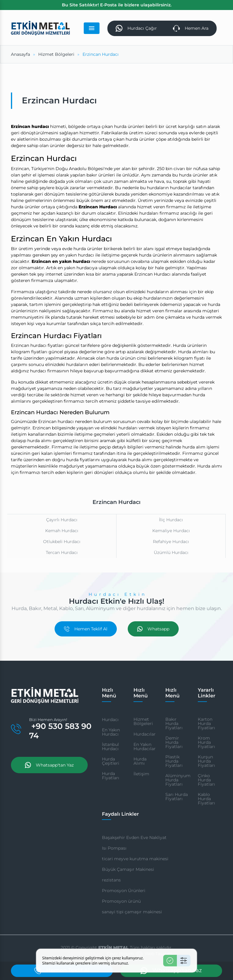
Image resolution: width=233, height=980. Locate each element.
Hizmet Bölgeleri (143, 721)
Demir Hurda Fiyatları (174, 742)
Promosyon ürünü (121, 901)
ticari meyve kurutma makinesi (135, 859)
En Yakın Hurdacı (111, 732)
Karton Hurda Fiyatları (206, 723)
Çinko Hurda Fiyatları (206, 780)
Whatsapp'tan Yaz (49, 765)
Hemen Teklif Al (86, 629)
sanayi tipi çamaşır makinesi (132, 912)
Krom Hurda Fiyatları (206, 742)
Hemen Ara (191, 28)
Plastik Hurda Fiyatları (174, 761)
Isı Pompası (114, 848)
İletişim (141, 774)
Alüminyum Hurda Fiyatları (178, 780)
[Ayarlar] (184, 961)
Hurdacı (110, 720)
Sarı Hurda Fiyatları (177, 797)
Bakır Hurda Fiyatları (174, 723)
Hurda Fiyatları (111, 776)
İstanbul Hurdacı (110, 747)
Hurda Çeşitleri (111, 761)
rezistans (111, 880)
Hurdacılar (145, 734)
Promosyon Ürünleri (124, 891)
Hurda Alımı (140, 761)
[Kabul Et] (170, 961)
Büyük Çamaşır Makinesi (128, 869)
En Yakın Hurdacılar (145, 747)
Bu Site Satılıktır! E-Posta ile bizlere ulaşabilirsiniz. (117, 5)
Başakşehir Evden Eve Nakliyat (134, 837)
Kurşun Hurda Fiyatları (206, 761)
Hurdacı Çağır (136, 28)
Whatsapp (153, 629)
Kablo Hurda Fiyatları (206, 799)
